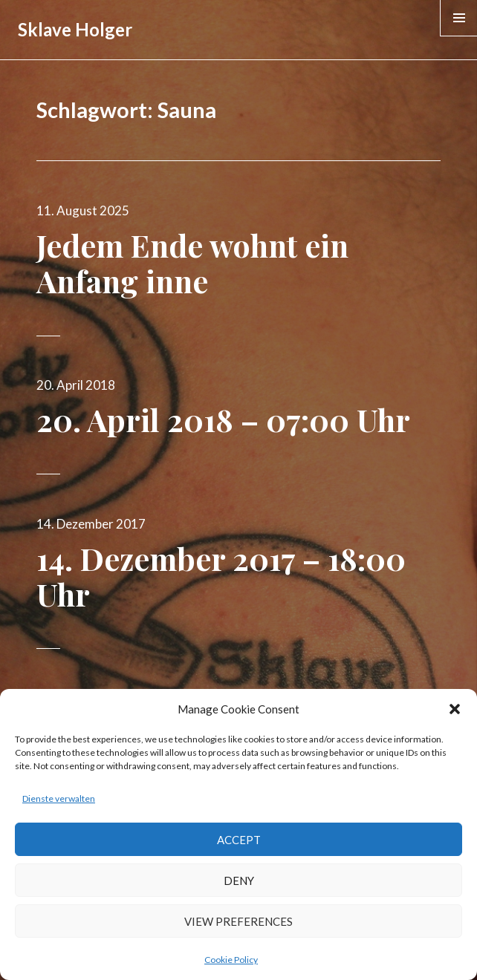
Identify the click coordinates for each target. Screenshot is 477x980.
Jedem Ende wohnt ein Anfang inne (192, 263)
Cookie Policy (231, 960)
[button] (455, 709)
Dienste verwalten (59, 798)
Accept (239, 840)
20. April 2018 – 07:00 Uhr (223, 419)
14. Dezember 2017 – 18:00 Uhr (221, 576)
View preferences (238, 921)
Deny (239, 881)
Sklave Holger (75, 29)
